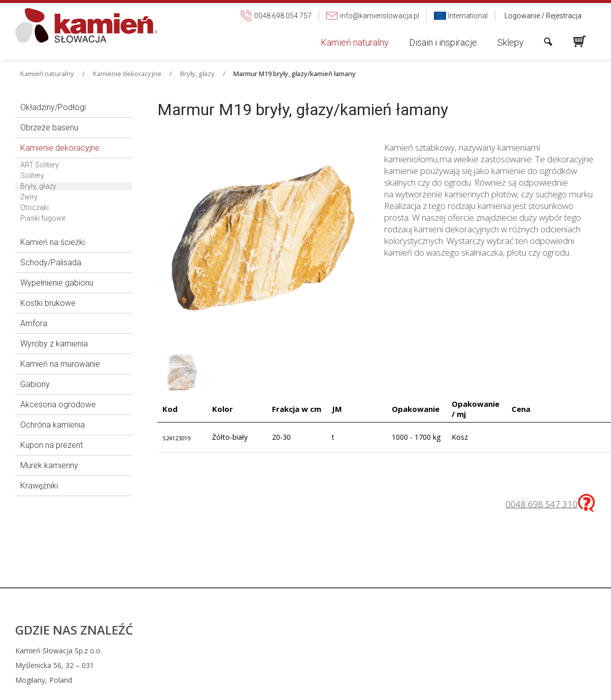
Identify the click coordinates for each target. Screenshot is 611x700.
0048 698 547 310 (541, 504)
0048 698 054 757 (371, 667)
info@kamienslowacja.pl (377, 682)
